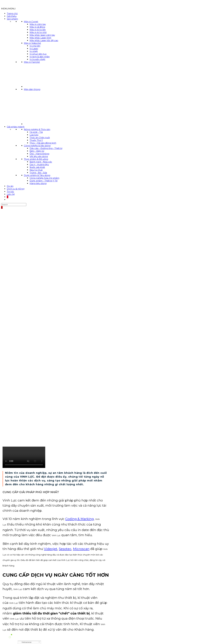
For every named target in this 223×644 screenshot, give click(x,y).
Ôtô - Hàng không (39, 154)
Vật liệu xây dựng (39, 156)
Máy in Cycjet (31, 22)
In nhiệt (34, 51)
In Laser (34, 49)
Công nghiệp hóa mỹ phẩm (44, 178)
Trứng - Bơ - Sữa (38, 173)
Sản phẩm (12, 19)
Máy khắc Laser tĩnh (40, 38)
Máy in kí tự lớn (38, 30)
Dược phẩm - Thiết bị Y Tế (44, 181)
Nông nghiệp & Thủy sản (37, 129)
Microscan (81, 549)
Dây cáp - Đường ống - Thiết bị (46, 148)
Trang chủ (12, 13)
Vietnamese (25, 642)
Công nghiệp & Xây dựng (37, 146)
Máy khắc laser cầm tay (42, 35)
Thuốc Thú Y (36, 140)
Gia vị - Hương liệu (39, 164)
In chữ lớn (35, 46)
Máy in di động (37, 27)
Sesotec (65, 549)
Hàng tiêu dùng (38, 183)
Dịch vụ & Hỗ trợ (16, 189)
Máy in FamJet (32, 62)
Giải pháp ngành (16, 127)
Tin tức (10, 191)
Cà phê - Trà (36, 132)
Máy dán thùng (32, 89)
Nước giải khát (37, 167)
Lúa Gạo (34, 135)
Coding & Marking (80, 519)
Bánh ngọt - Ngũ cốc (41, 162)
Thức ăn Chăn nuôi (40, 137)
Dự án (10, 186)
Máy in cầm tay (38, 24)
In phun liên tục (38, 54)
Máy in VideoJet (32, 43)
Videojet (51, 549)
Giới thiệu (12, 16)
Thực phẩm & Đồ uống (36, 159)
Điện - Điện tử (37, 151)
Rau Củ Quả (36, 170)
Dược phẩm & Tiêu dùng (37, 175)
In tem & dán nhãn (40, 57)
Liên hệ (11, 194)
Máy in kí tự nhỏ (38, 32)
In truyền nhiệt (37, 59)
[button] (8, 9)
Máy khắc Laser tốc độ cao (44, 40)
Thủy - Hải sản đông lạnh (43, 143)
